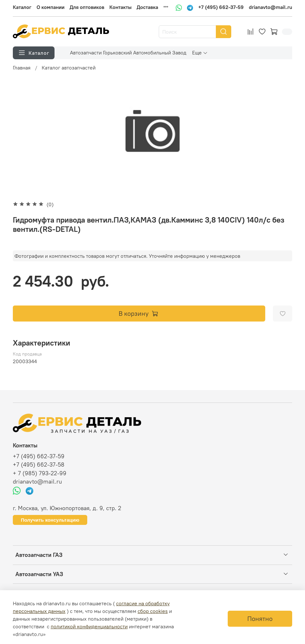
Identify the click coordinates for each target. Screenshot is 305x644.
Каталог (22, 7)
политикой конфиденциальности (89, 626)
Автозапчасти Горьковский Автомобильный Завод (128, 53)
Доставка (147, 7)
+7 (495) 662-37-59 (221, 7)
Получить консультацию (50, 520)
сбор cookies (153, 611)
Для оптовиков (87, 7)
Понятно (260, 619)
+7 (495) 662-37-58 (39, 465)
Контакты (120, 7)
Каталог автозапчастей (69, 68)
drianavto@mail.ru (271, 7)
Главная (22, 68)
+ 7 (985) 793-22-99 (40, 473)
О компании (51, 7)
